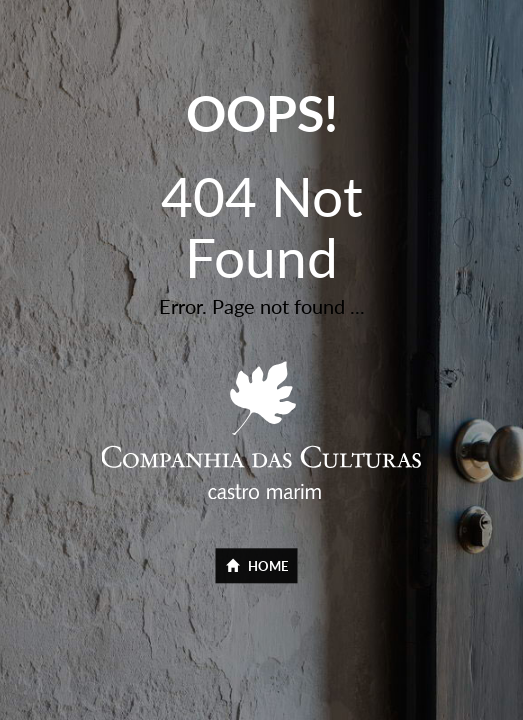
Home (257, 567)
